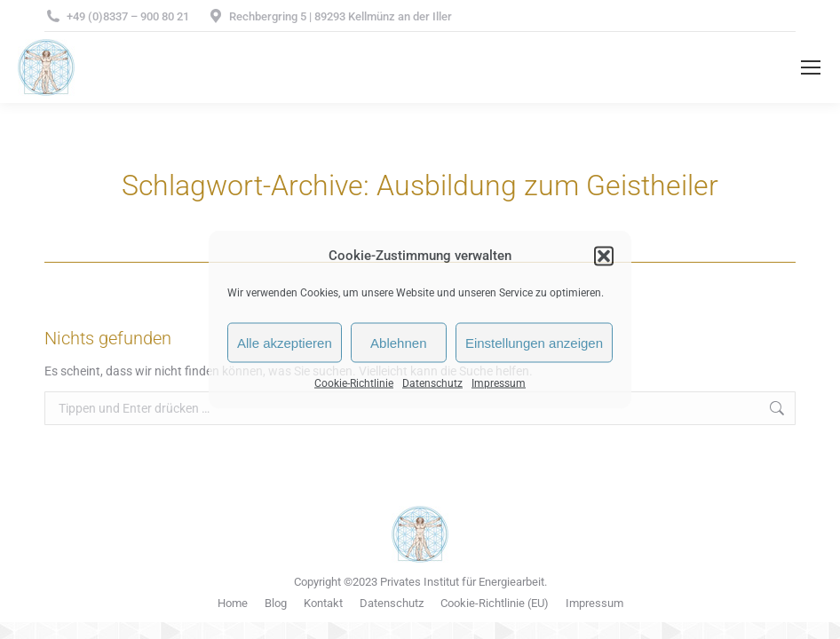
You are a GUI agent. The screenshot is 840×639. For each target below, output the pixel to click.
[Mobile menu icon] (811, 67)
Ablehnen (398, 342)
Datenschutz (432, 383)
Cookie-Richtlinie (354, 383)
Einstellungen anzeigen (534, 342)
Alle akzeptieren (285, 342)
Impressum (499, 383)
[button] (604, 256)
